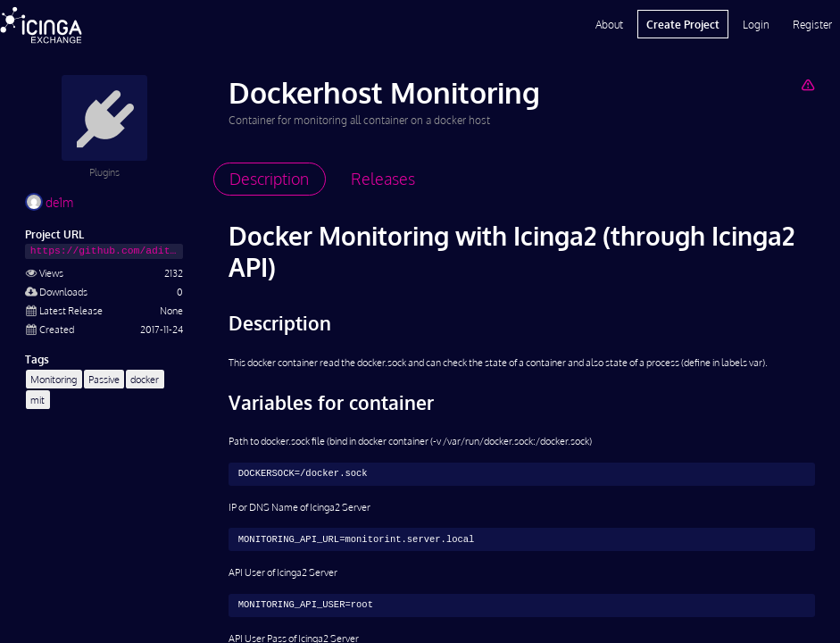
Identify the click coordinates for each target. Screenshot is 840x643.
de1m (49, 202)
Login (756, 24)
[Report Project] (807, 84)
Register (812, 24)
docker (145, 379)
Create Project (683, 24)
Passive (104, 379)
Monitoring (54, 379)
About (609, 24)
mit (37, 400)
